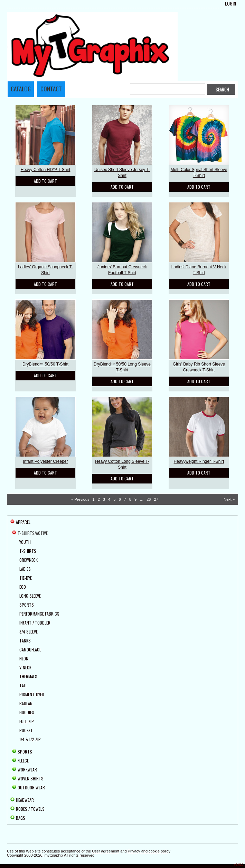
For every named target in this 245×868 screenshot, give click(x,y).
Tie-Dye (26, 578)
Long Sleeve (30, 596)
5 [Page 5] (114, 499)
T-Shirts (28, 551)
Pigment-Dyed (32, 694)
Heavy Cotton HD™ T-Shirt (46, 170)
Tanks (25, 641)
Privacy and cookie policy (149, 851)
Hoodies (27, 712)
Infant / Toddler (35, 623)
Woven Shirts (31, 779)
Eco (23, 587)
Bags (21, 818)
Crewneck (29, 560)
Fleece (23, 761)
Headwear (25, 800)
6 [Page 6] (120, 499)
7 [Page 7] (125, 499)
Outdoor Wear (31, 787)
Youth (25, 542)
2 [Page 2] (99, 499)
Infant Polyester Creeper (45, 461)
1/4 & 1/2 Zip (30, 739)
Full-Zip (27, 721)
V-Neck (25, 667)
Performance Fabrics (39, 614)
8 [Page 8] (130, 499)
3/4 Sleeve (29, 632)
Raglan (26, 703)
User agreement (106, 851)
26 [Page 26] (149, 499)
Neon (24, 659)
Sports (27, 605)
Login (230, 3)
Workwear (27, 770)
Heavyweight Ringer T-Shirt (199, 461)
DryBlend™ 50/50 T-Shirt (45, 364)
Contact (51, 89)
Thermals (28, 676)
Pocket (26, 730)
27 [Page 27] (156, 499)
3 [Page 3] (104, 499)
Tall (23, 685)
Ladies (25, 569)
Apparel (23, 522)
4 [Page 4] (109, 499)
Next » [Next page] (229, 499)
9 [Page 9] (135, 499)
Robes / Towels (30, 809)
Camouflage (30, 650)
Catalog (21, 89)
